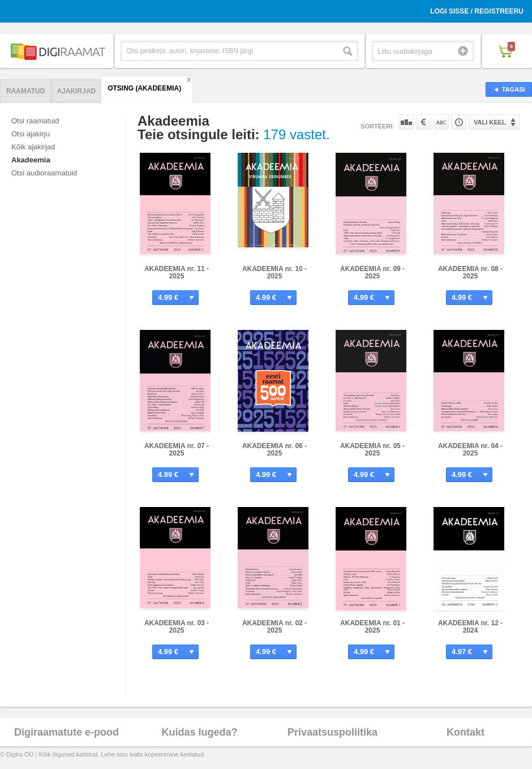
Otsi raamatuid (35, 121)
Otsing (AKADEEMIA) (144, 88)
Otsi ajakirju (31, 134)
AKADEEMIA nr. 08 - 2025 (470, 272)
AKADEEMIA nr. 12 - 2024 (470, 627)
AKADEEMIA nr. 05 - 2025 (372, 450)
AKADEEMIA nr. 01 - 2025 (372, 627)
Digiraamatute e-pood (66, 732)
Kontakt (466, 732)
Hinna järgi (424, 122)
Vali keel (490, 122)
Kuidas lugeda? (199, 732)
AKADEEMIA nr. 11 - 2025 (177, 272)
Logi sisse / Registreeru (477, 11)
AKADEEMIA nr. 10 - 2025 (274, 272)
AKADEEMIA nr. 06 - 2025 (274, 450)
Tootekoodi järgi (459, 122)
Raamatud (25, 91)
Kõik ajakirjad (33, 147)
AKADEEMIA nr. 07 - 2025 (177, 450)
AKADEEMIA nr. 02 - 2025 (274, 627)
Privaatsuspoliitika (332, 732)
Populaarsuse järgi (406, 122)
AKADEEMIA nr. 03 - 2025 (177, 627)
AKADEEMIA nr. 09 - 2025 (372, 272)
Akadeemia (31, 160)
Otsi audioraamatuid (44, 173)
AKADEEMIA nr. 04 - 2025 (470, 450)
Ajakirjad (76, 91)
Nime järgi (441, 122)
